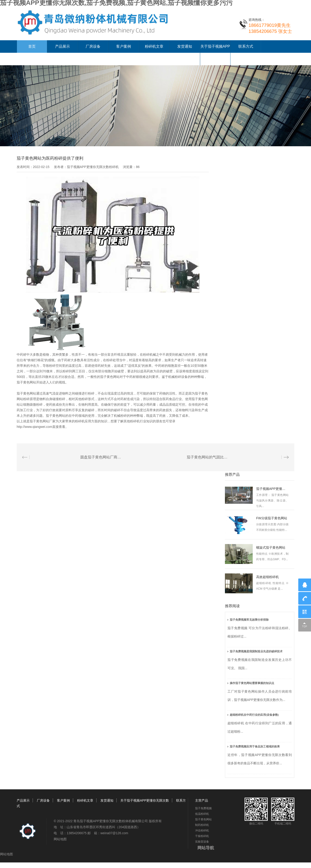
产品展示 (62, 46)
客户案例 (124, 46)
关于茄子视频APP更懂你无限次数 (145, 800)
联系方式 (246, 46)
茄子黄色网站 (203, 819)
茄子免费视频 (203, 808)
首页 (32, 46)
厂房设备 (93, 46)
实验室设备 (202, 842)
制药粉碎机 (202, 825)
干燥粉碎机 (202, 836)
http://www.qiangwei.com (34, 427)
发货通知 (185, 46)
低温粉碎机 (202, 814)
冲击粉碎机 (202, 831)
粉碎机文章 (154, 46)
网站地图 (60, 839)
